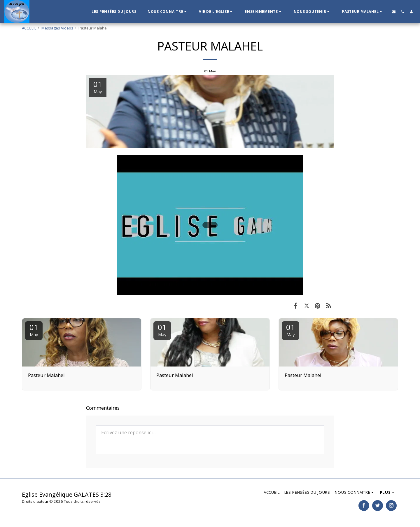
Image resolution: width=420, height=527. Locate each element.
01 (34, 330)
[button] (168, 12)
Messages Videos (57, 28)
